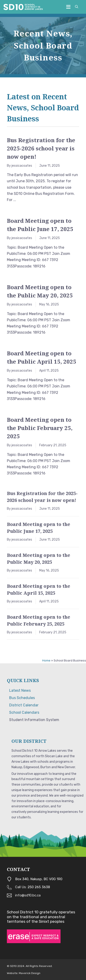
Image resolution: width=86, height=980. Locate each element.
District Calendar (24, 705)
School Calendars (24, 712)
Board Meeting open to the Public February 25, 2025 (40, 428)
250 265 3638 (39, 887)
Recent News (42, 33)
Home (46, 660)
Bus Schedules (22, 698)
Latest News (20, 690)
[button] (77, 7)
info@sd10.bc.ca (28, 895)
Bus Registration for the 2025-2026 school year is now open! (41, 148)
